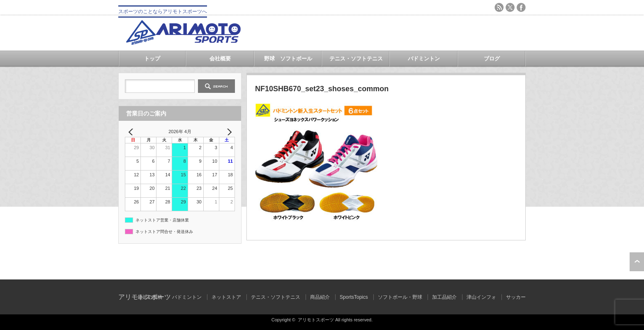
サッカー (516, 297)
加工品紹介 (444, 297)
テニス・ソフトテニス (356, 59)
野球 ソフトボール (288, 59)
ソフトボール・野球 (400, 297)
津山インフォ (481, 297)
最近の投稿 (150, 297)
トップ (152, 59)
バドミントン (424, 59)
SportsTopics (354, 297)
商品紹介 (320, 297)
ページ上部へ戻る (637, 262)
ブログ (492, 59)
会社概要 (220, 59)
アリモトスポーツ (316, 320)
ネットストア (226, 297)
